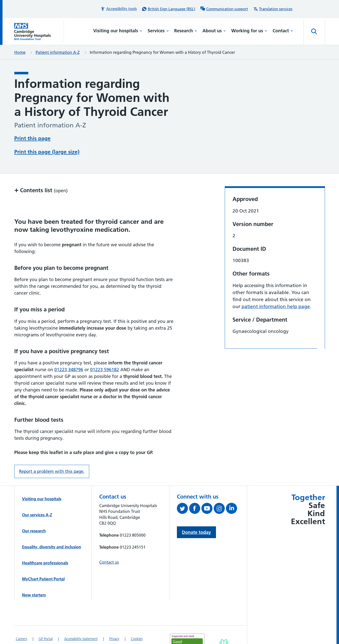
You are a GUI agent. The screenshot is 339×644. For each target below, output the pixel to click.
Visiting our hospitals (118, 31)
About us (214, 31)
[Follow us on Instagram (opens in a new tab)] (220, 509)
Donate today (196, 532)
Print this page (32, 138)
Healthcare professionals (45, 563)
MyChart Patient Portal (43, 579)
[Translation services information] (273, 9)
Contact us (109, 562)
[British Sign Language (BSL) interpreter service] (168, 9)
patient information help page (276, 306)
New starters (34, 595)
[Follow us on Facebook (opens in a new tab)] (195, 509)
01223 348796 (69, 370)
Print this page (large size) (47, 152)
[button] (119, 9)
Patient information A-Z (58, 52)
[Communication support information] (224, 9)
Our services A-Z (37, 515)
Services (158, 31)
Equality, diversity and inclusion (52, 547)
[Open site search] (314, 32)
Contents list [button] (41, 190)
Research (186, 31)
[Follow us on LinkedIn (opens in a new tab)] (232, 509)
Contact (283, 31)
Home (20, 52)
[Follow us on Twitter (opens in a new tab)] (183, 509)
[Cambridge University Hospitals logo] (39, 32)
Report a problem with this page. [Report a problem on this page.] (52, 471)
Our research (34, 531)
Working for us (249, 31)
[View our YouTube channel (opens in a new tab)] (208, 509)
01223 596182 (105, 370)
